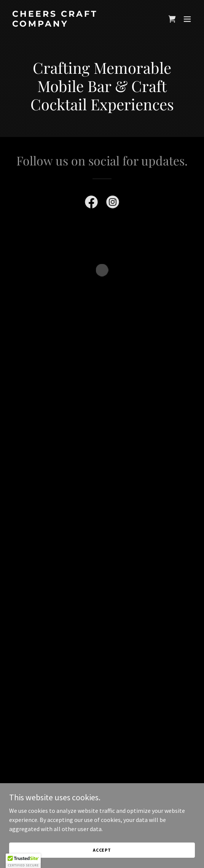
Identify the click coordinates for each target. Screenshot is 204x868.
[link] (74, 24)
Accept (102, 850)
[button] (172, 19)
